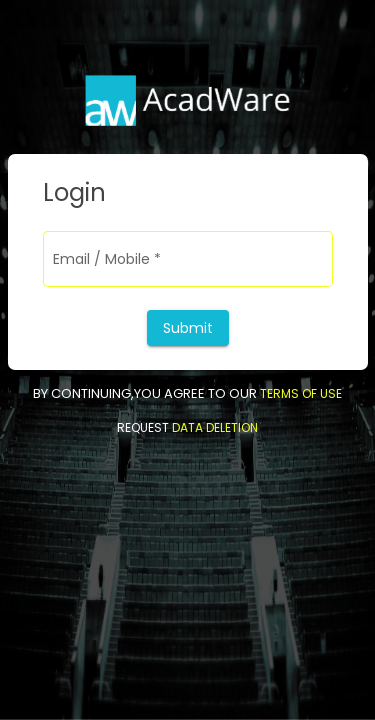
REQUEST (143, 427)
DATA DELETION (213, 427)
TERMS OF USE (301, 393)
